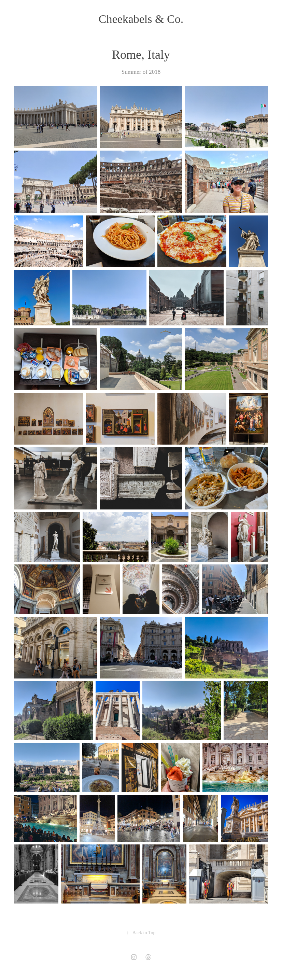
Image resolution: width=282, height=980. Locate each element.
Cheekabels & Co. (141, 19)
